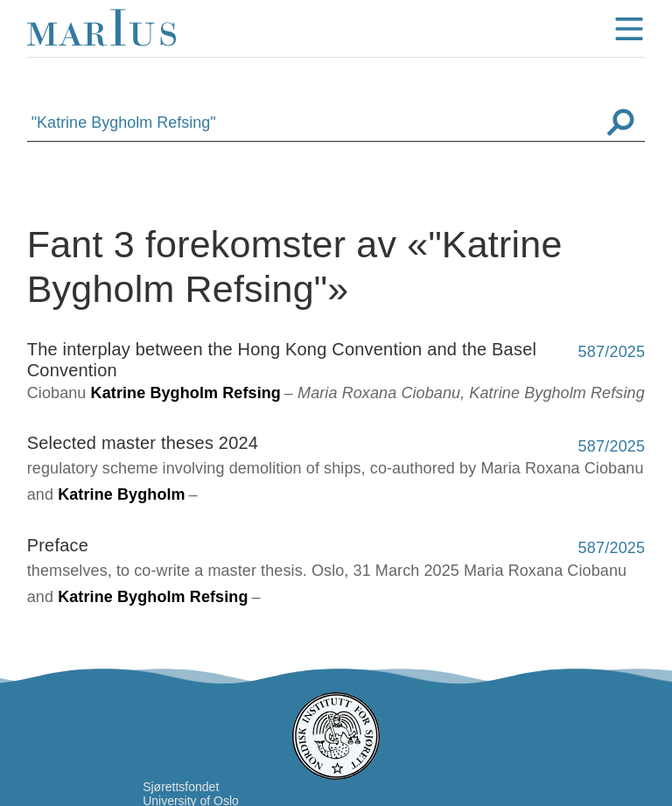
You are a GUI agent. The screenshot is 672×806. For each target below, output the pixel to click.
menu (629, 29)
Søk (620, 123)
